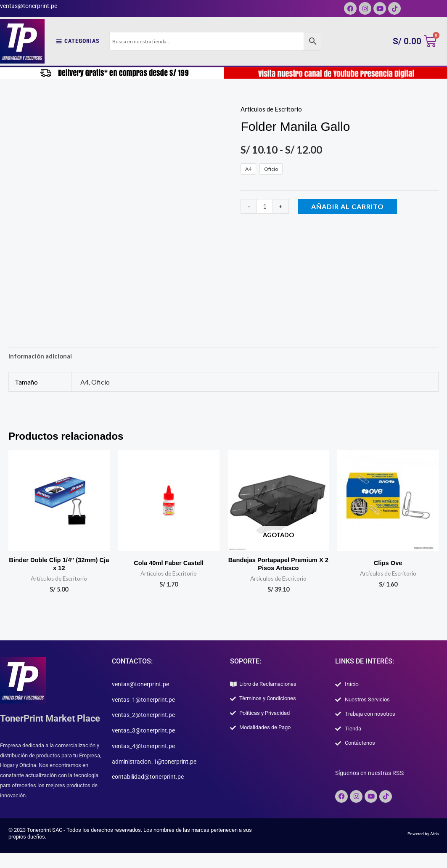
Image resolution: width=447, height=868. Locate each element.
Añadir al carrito (349, 206)
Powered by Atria (419, 850)
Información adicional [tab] (42, 357)
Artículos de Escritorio (273, 109)
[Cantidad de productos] (265, 206)
